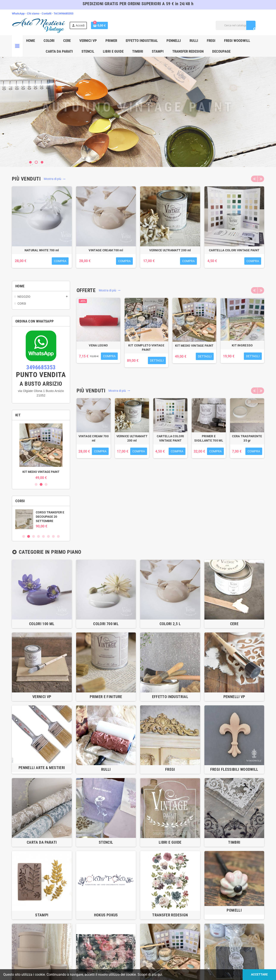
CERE (234, 624)
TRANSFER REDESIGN (170, 915)
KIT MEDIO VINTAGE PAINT (194, 346)
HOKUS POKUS (106, 915)
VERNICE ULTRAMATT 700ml (106, 250)
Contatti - (48, 13)
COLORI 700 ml (106, 624)
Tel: (56, 13)
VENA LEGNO (98, 345)
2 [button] (41, 484)
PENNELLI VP (234, 697)
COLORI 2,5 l (170, 624)
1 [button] (36, 484)
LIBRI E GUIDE (170, 842)
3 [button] (46, 484)
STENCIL (106, 842)
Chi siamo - (34, 13)
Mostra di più (55, 179)
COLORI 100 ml (42, 624)
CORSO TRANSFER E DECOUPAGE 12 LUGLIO (50, 517)
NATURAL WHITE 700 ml (247, 438)
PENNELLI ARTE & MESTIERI (42, 768)
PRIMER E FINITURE (106, 697)
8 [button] (58, 536)
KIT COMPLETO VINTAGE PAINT (146, 348)
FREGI (170, 769)
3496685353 (66, 13)
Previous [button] (254, 179)
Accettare (259, 974)
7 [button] (53, 536)
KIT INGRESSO (41, 472)
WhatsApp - (19, 13)
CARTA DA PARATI (42, 842)
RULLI (106, 769)
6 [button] (48, 536)
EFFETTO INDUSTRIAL (170, 697)
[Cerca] (236, 25)
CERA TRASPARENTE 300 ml (170, 250)
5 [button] (43, 536)
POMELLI (234, 910)
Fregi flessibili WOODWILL (234, 769)
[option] (42, 229)
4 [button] (38, 536)
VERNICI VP (42, 697)
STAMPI (42, 915)
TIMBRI (234, 842)
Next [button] (261, 179)
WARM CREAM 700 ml (234, 250)
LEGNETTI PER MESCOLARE (42, 250)
